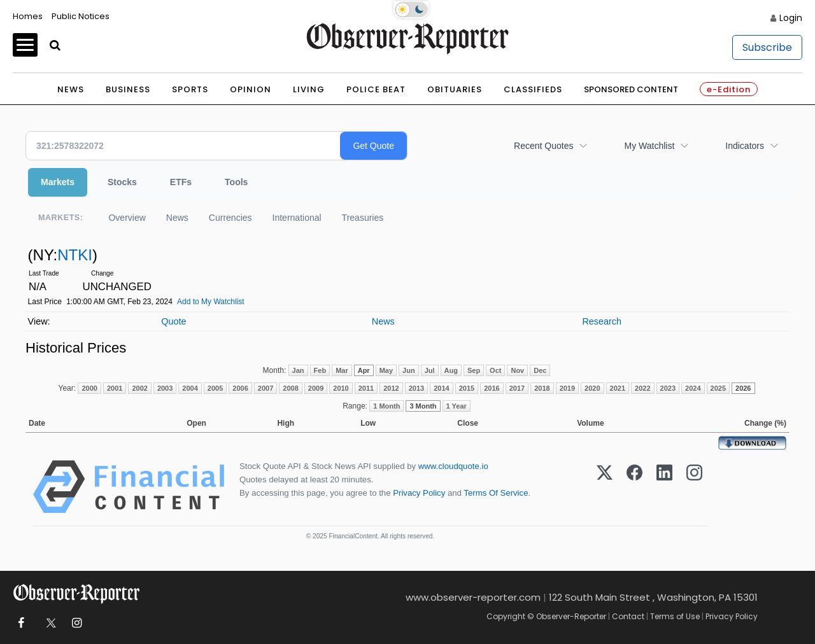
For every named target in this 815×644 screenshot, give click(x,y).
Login (791, 18)
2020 (592, 388)
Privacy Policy (419, 493)
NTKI (75, 255)
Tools (236, 182)
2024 (693, 388)
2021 (618, 388)
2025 (718, 388)
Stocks (122, 182)
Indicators (745, 146)
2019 (567, 388)
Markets (58, 182)
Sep (474, 370)
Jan (298, 370)
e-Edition (729, 89)
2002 (139, 388)
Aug (451, 370)
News (71, 89)
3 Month (423, 406)
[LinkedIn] (664, 487)
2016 (492, 388)
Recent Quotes (543, 146)
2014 (441, 388)
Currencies (230, 218)
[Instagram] (694, 487)
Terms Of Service (496, 493)
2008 (290, 388)
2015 (467, 388)
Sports (190, 89)
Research (602, 321)
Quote (174, 321)
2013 (416, 388)
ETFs (181, 182)
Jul (430, 370)
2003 (165, 388)
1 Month (386, 406)
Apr (364, 370)
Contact (628, 616)
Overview (127, 218)
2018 (542, 388)
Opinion (251, 89)
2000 (89, 388)
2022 (642, 388)
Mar (342, 370)
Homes (28, 16)
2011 (366, 388)
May (386, 370)
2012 (391, 388)
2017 (517, 388)
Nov (517, 370)
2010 (341, 388)
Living (309, 89)
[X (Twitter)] (605, 487)
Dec (540, 370)
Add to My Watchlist (211, 302)
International (297, 218)
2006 (240, 388)
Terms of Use (675, 616)
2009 (316, 388)
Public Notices (81, 16)
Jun (409, 370)
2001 (115, 388)
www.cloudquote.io (453, 466)
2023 (668, 388)
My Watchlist (649, 146)
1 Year (457, 406)
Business (128, 89)
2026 (743, 388)
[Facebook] (634, 487)
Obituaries (455, 89)
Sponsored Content (631, 89)
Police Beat (376, 89)
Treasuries (363, 218)
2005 (215, 388)
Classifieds (533, 89)
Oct (495, 370)
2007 (266, 388)
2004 (190, 388)
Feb (320, 370)
